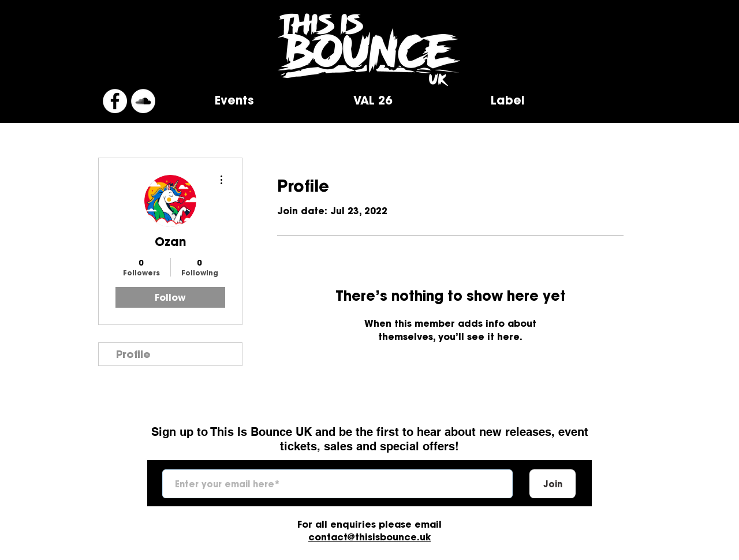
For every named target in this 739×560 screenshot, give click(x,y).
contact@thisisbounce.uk (369, 537)
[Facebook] (115, 101)
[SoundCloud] (143, 101)
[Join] (553, 484)
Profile (133, 354)
